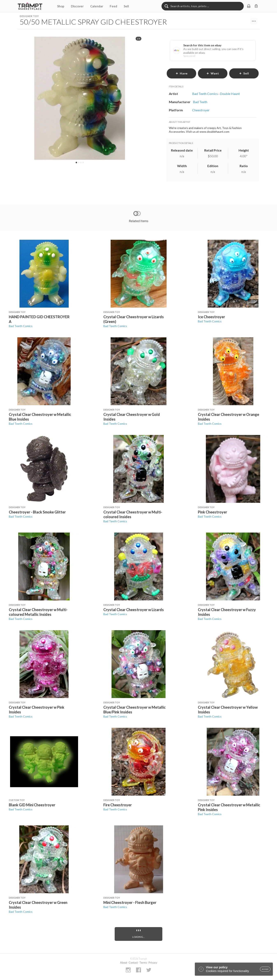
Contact (133, 963)
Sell (126, 6)
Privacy (153, 963)
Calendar (97, 6)
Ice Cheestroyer (211, 317)
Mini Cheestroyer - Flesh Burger (130, 902)
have (182, 73)
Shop (61, 6)
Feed (113, 6)
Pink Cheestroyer (212, 512)
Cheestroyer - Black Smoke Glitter (37, 512)
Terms (143, 963)
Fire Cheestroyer (118, 805)
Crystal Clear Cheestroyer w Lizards (134, 610)
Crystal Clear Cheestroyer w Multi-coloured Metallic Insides (38, 612)
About (123, 963)
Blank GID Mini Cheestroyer (32, 805)
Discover (77, 6)
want (213, 73)
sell (244, 73)
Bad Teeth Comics (21, 326)
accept (265, 969)
